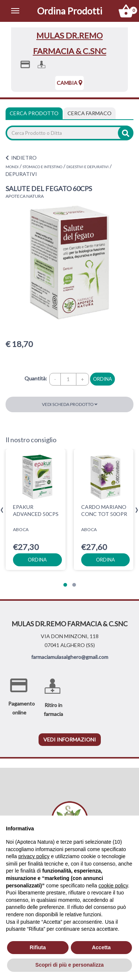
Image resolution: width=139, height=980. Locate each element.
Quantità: (36, 378)
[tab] (90, 113)
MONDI (12, 167)
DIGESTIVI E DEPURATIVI (87, 167)
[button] (65, 585)
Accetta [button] (101, 947)
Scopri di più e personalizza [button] (69, 965)
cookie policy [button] (113, 886)
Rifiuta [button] (38, 947)
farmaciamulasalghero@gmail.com (70, 657)
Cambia (69, 83)
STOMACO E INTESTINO (42, 167)
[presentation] (2, 510)
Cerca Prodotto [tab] (34, 113)
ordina (102, 379)
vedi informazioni (70, 739)
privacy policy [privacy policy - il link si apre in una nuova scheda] (34, 856)
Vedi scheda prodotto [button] (70, 404)
